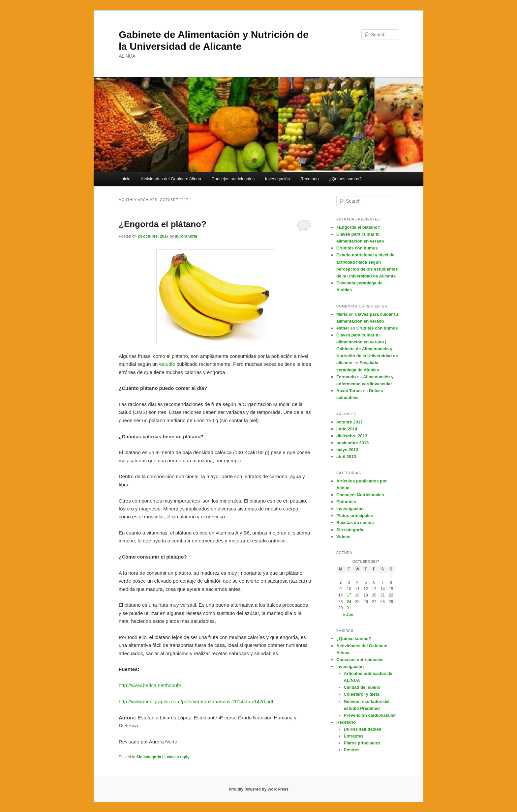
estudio (168, 364)
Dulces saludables (363, 729)
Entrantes (346, 502)
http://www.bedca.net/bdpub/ (150, 685)
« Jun (348, 615)
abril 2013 (346, 457)
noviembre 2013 (352, 443)
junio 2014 (347, 429)
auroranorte (186, 236)
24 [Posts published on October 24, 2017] (349, 602)
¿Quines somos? (345, 179)
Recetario (310, 179)
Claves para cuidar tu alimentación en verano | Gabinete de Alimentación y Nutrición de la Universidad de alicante (367, 349)
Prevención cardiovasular (370, 715)
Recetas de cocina (355, 522)
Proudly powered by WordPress (258, 789)
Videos (343, 537)
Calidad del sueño (362, 687)
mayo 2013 (347, 450)
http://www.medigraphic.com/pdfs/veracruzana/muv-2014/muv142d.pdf (196, 701)
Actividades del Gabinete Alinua (171, 179)
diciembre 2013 (352, 436)
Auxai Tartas (349, 391)
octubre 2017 (350, 422)
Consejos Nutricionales (360, 495)
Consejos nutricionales (233, 179)
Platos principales (355, 516)
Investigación (278, 179)
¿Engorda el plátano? (163, 224)
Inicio (125, 179)
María (342, 314)
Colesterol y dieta (362, 694)
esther (343, 328)
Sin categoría (149, 757)
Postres (352, 750)
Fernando (346, 377)
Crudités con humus (357, 248)
